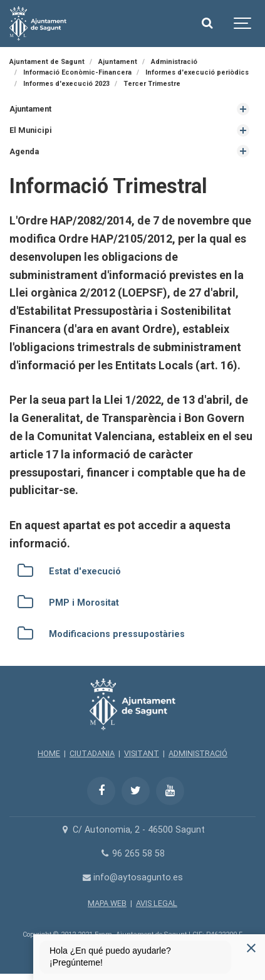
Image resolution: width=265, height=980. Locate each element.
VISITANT (142, 753)
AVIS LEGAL (157, 903)
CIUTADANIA (92, 753)
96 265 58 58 (132, 854)
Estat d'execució (85, 572)
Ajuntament (30, 109)
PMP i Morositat (84, 603)
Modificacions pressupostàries (117, 634)
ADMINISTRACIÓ (198, 753)
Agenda (24, 151)
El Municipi (31, 130)
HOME (49, 753)
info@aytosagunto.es (132, 877)
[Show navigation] (243, 24)
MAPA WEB (107, 903)
